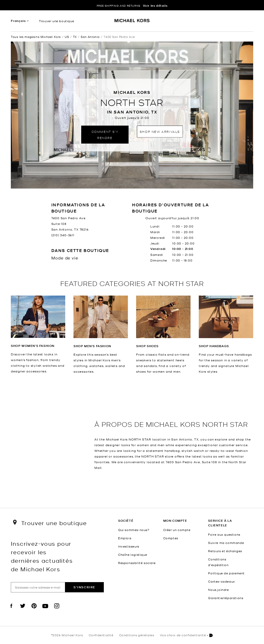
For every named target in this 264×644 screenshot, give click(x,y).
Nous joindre (218, 590)
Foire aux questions (224, 534)
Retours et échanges (225, 551)
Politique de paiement (226, 573)
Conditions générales (137, 635)
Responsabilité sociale (137, 563)
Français (18, 21)
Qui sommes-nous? (134, 530)
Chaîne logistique (133, 555)
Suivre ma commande (226, 543)
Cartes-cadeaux (221, 581)
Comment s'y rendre (105, 134)
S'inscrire (84, 587)
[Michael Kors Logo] (132, 22)
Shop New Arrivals (160, 131)
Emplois (125, 538)
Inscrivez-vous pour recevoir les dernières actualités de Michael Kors (42, 556)
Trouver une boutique (56, 21)
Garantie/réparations (226, 598)
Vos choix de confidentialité (186, 635)
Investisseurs (129, 546)
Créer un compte (177, 530)
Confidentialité (101, 635)
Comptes (171, 538)
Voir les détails (155, 6)
